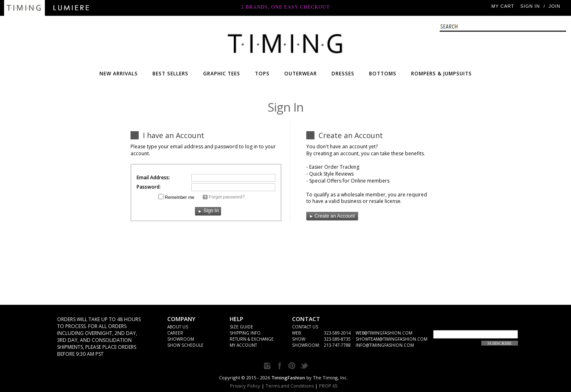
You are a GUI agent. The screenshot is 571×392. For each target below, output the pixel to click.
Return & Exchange (252, 339)
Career (175, 333)
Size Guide (241, 327)
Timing (24, 8)
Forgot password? (227, 197)
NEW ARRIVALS (119, 74)
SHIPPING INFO (245, 333)
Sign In (530, 6)
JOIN (554, 6)
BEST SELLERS (170, 74)
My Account (243, 345)
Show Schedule (185, 345)
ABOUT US (178, 327)
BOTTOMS (383, 74)
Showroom (181, 339)
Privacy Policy (245, 386)
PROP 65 (328, 386)
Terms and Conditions (290, 386)
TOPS (262, 74)
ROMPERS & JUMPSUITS (442, 74)
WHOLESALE (285, 42)
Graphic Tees (222, 74)
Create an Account (331, 216)
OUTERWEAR (301, 74)
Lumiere (71, 8)
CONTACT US (305, 327)
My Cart (503, 6)
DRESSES (343, 74)
